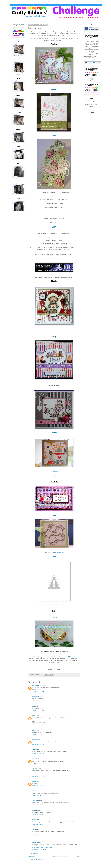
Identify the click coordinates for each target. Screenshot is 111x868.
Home (54, 857)
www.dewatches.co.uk (47, 848)
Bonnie (54, 433)
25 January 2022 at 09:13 (39, 850)
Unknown (35, 740)
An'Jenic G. (36, 769)
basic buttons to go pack (44, 606)
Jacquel (35, 750)
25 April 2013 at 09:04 (38, 692)
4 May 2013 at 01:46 (38, 825)
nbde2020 (35, 843)
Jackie (54, 89)
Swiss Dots (56, 472)
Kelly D (35, 716)
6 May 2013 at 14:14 (38, 838)
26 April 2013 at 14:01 (38, 754)
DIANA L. (35, 792)
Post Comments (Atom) (41, 860)
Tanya (34, 830)
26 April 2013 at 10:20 (38, 735)
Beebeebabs (36, 697)
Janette (35, 731)
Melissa (35, 811)
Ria (54, 136)
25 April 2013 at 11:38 (38, 702)
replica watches (36, 848)
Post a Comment (35, 854)
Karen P (35, 760)
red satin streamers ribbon (56, 330)
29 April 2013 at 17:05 (38, 777)
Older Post (77, 857)
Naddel (34, 782)
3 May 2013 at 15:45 (38, 806)
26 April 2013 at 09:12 (38, 726)
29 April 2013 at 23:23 (38, 786)
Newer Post (32, 857)
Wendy (34, 820)
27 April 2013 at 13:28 (38, 764)
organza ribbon (60, 553)
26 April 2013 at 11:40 (38, 745)
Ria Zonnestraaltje (38, 686)
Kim (34, 707)
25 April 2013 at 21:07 (38, 711)
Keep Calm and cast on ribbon (62, 606)
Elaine (55, 618)
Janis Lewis (36, 801)
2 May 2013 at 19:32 (38, 796)
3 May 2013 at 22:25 (38, 815)
